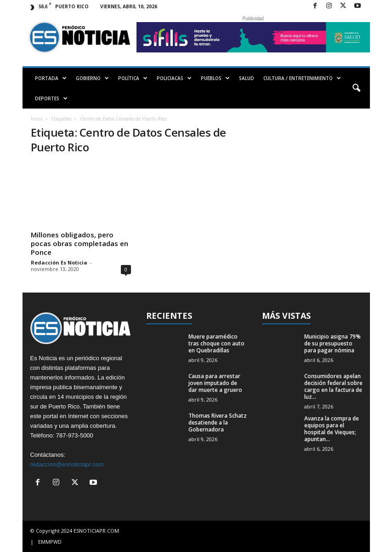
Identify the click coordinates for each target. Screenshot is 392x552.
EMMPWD (50, 542)
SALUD (247, 78)
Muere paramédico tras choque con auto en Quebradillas (216, 343)
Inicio (37, 119)
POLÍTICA (133, 78)
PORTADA (51, 78)
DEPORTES (51, 98)
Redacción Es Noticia (59, 262)
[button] (356, 88)
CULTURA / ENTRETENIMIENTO (302, 78)
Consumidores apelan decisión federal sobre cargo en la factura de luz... (333, 386)
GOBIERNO (92, 78)
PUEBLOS (215, 78)
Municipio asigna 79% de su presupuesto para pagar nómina (332, 343)
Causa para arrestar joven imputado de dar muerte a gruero (215, 383)
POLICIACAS (174, 78)
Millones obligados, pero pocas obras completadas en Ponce (80, 243)
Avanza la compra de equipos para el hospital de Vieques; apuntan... (332, 429)
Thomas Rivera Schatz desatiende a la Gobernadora (218, 423)
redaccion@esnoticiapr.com (67, 464)
